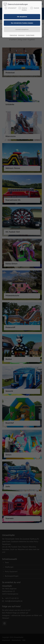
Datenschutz (13, 35)
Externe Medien (23, 9)
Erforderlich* (11, 8)
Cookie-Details (30, 35)
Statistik (35, 8)
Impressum (21, 35)
